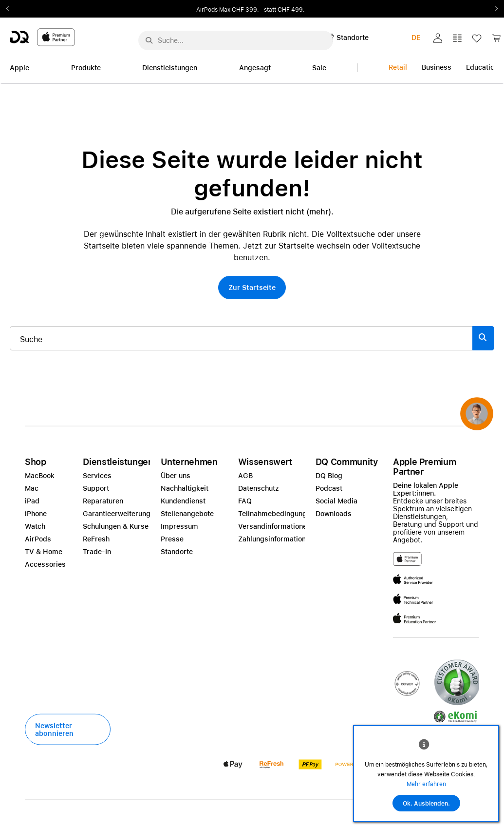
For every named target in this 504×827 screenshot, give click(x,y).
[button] (438, 38)
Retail (398, 67)
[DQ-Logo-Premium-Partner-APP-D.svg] (42, 37)
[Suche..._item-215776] (241, 338)
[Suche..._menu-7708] (236, 40)
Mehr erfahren (426, 784)
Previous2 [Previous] (11, 9)
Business (437, 67)
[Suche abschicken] (149, 40)
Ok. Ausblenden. (426, 804)
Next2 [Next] (493, 9)
